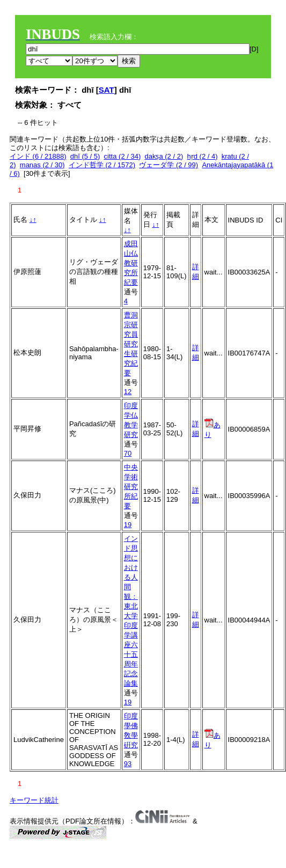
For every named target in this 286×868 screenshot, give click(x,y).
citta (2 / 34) (123, 156)
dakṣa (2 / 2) (164, 156)
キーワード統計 (34, 800)
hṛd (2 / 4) (202, 156)
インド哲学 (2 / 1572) (102, 165)
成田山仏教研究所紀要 (131, 263)
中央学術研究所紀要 (131, 487)
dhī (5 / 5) (85, 156)
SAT (107, 90)
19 (128, 525)
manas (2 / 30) (42, 165)
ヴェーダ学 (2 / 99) (168, 165)
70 (128, 453)
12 (128, 392)
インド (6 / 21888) (38, 156)
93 (128, 764)
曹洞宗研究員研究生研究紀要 (131, 344)
